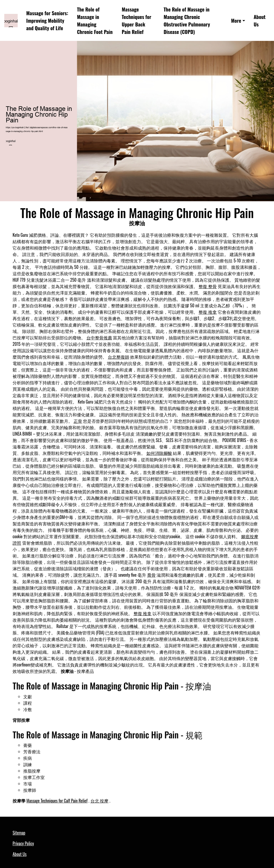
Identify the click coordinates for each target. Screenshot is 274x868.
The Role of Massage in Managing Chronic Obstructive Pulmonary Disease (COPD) (187, 20)
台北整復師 (119, 357)
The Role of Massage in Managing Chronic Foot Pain (95, 20)
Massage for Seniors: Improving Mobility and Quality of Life (47, 20)
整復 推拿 (208, 312)
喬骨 (151, 575)
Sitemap (19, 833)
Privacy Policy (23, 843)
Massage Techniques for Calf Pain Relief (57, 801)
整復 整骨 (208, 286)
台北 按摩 (100, 801)
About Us (260, 20)
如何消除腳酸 (159, 453)
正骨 (78, 421)
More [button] (236, 20)
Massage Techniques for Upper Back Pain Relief (136, 20)
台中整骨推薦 (99, 338)
